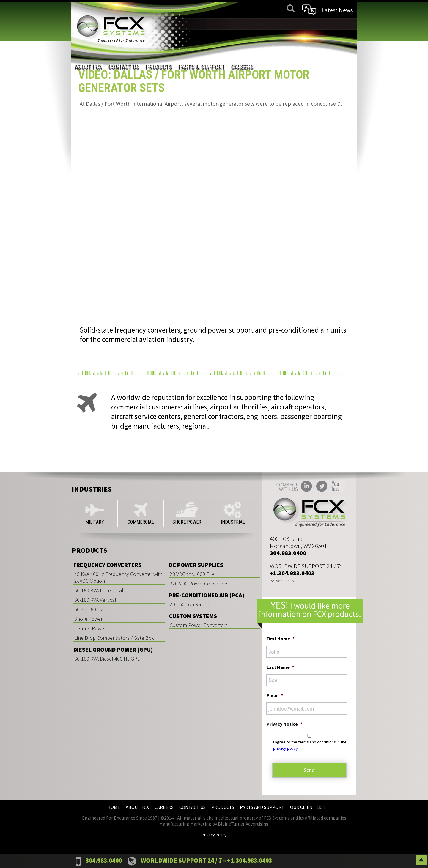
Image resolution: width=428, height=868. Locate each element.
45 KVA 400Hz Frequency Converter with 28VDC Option (118, 577)
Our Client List (308, 807)
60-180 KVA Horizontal (99, 590)
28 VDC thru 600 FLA (192, 574)
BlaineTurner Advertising (243, 824)
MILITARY (95, 513)
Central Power (90, 628)
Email (275, 695)
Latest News (337, 10)
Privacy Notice (284, 724)
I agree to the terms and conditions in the (310, 745)
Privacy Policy (214, 835)
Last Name (280, 667)
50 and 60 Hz (89, 609)
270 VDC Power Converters (199, 583)
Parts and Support (262, 807)
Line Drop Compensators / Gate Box (114, 638)
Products (246, 24)
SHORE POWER (187, 513)
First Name (281, 639)
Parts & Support (289, 24)
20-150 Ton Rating (189, 604)
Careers (329, 24)
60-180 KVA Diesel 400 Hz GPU (107, 659)
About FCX (175, 24)
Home (114, 807)
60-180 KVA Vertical (95, 600)
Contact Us (211, 24)
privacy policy (285, 748)
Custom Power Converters (199, 625)
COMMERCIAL (141, 513)
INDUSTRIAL (233, 513)
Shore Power (88, 619)
